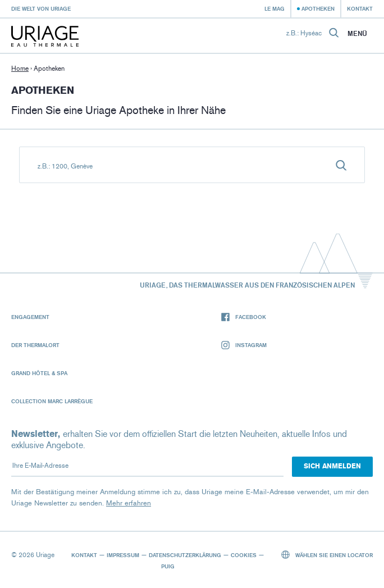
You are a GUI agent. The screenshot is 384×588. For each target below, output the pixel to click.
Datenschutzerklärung (185, 555)
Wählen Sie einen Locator (327, 555)
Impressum (123, 555)
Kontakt (360, 8)
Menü (357, 34)
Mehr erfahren (129, 503)
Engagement (30, 317)
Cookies (244, 555)
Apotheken (318, 8)
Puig (168, 566)
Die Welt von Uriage (41, 8)
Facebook (244, 317)
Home (20, 69)
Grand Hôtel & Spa (39, 373)
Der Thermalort (35, 345)
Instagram (244, 345)
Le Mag (275, 8)
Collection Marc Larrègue (52, 401)
